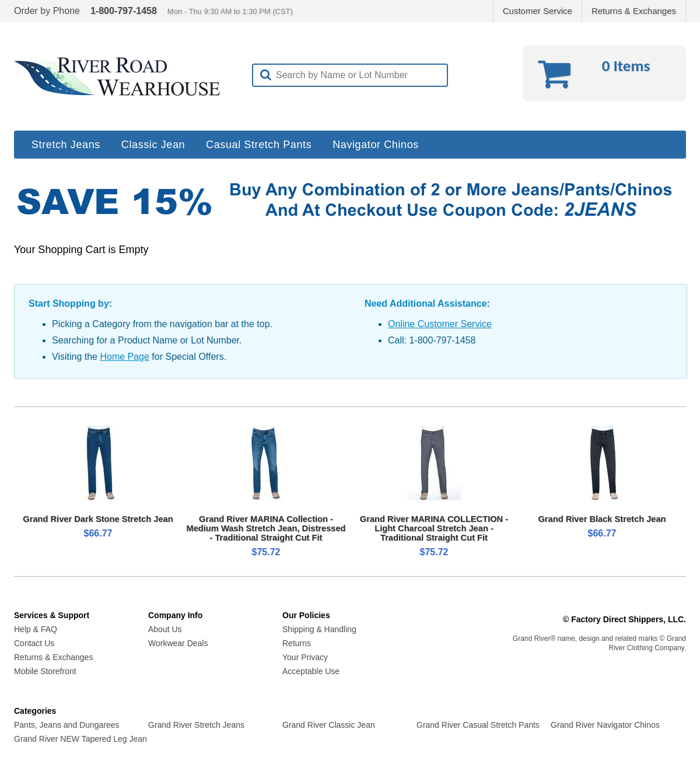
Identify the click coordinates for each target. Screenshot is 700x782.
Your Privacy (305, 657)
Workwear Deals (178, 643)
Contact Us (34, 643)
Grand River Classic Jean (329, 725)
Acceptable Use (311, 671)
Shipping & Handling (319, 629)
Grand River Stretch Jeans (196, 725)
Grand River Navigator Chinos (605, 725)
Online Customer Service (440, 324)
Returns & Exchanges (634, 11)
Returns (297, 643)
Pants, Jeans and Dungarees (67, 725)
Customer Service (538, 11)
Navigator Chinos (376, 145)
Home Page (125, 357)
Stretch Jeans (66, 145)
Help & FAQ (36, 629)
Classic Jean (153, 145)
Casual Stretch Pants (259, 145)
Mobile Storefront (45, 671)
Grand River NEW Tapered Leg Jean (80, 739)
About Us (165, 629)
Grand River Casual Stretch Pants (478, 725)
